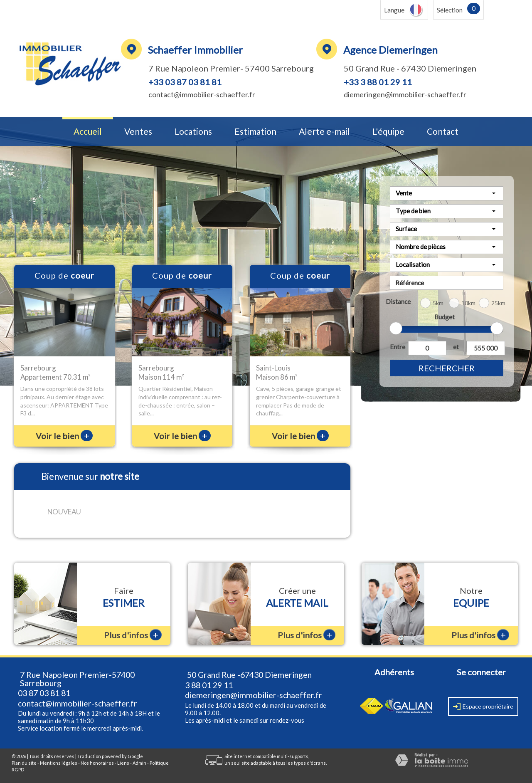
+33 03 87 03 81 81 (185, 82)
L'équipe (388, 132)
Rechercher (447, 368)
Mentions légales (59, 763)
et (456, 347)
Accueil (88, 132)
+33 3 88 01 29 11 (378, 82)
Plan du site (24, 763)
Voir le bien (64, 436)
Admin (139, 763)
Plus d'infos (133, 635)
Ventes (138, 132)
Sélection (450, 10)
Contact (443, 132)
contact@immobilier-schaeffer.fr (202, 94)
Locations (193, 132)
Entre (397, 347)
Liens (123, 763)
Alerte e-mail (324, 132)
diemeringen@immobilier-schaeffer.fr (405, 94)
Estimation (255, 132)
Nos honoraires (97, 763)
